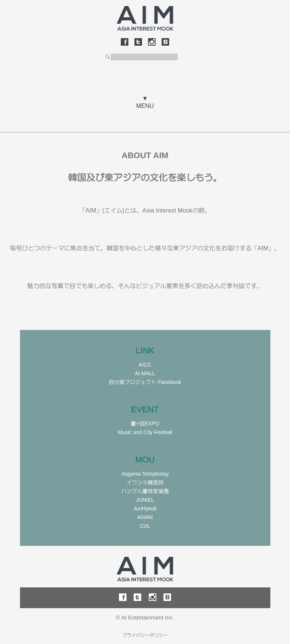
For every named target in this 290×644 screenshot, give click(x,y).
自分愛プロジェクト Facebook (145, 382)
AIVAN (145, 517)
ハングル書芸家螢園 (145, 491)
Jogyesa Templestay (145, 474)
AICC (145, 365)
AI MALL (145, 373)
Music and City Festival (145, 432)
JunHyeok (145, 508)
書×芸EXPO (145, 424)
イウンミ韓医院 (145, 482)
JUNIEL (145, 500)
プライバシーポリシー (145, 635)
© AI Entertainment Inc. (145, 617)
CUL (145, 526)
